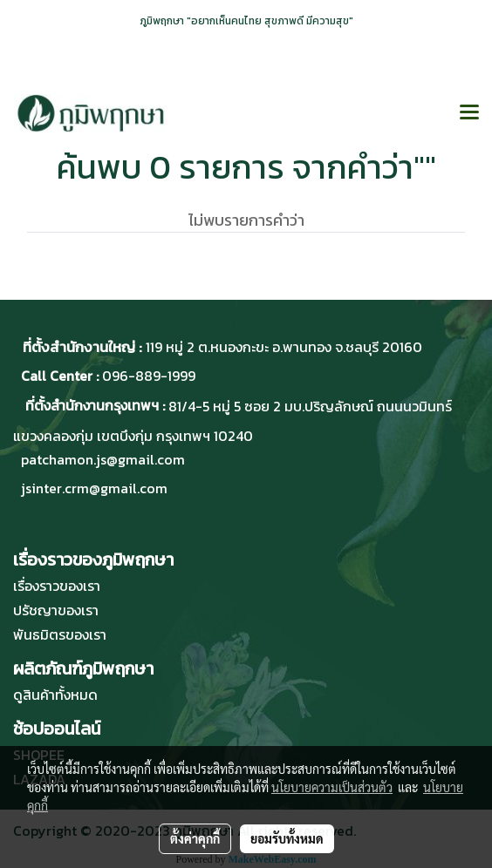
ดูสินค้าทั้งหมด (55, 695)
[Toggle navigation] (469, 113)
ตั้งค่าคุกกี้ (195, 838)
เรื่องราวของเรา (57, 586)
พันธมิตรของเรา (60, 634)
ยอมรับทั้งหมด (287, 838)
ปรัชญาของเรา (56, 610)
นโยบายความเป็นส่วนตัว (332, 787)
